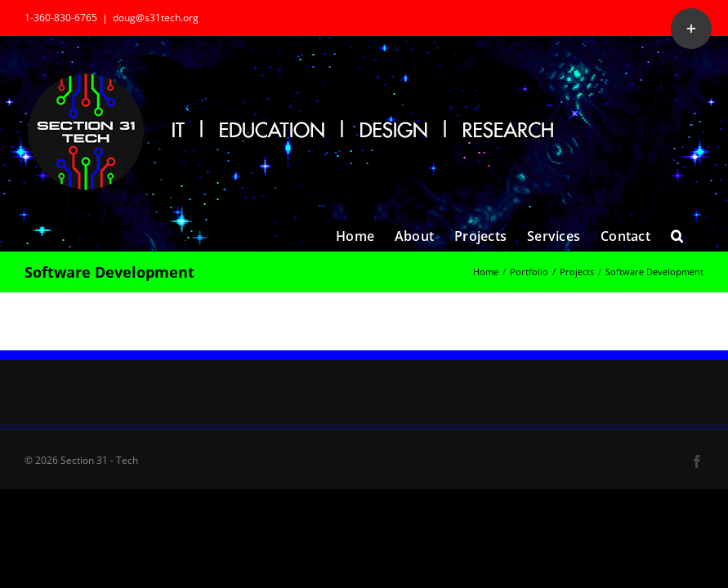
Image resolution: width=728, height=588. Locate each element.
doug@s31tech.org (156, 18)
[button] (677, 234)
